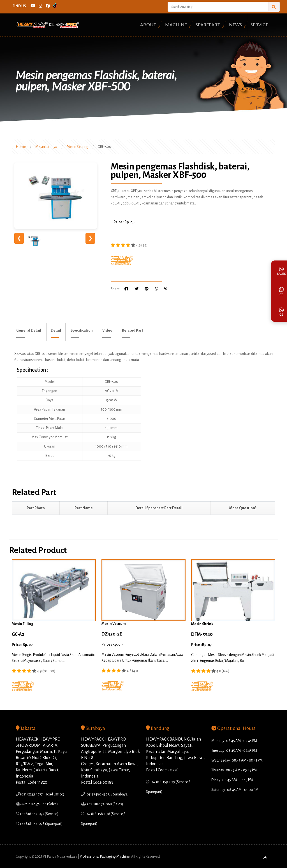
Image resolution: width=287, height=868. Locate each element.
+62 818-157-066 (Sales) (39, 804)
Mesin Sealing (77, 147)
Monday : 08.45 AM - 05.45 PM (234, 741)
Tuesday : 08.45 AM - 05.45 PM (234, 751)
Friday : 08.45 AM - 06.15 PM (232, 780)
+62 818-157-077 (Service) (39, 814)
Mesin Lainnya (46, 147)
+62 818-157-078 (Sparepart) (41, 824)
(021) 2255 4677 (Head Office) (42, 794)
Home (21, 147)
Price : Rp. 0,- (124, 222)
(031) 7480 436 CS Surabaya (106, 794)
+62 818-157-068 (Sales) (105, 804)
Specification (82, 331)
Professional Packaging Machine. (105, 857)
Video (107, 331)
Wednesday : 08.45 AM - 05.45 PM (237, 760)
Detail (56, 331)
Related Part (133, 331)
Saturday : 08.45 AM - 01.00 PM (235, 790)
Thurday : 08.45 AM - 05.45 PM (234, 770)
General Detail (29, 331)
